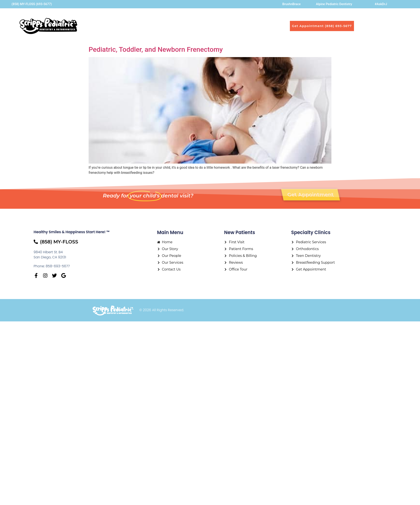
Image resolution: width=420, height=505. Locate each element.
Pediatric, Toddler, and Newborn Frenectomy (156, 49)
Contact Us (249, 26)
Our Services (197, 26)
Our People (166, 26)
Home (116, 26)
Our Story (137, 26)
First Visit (224, 26)
